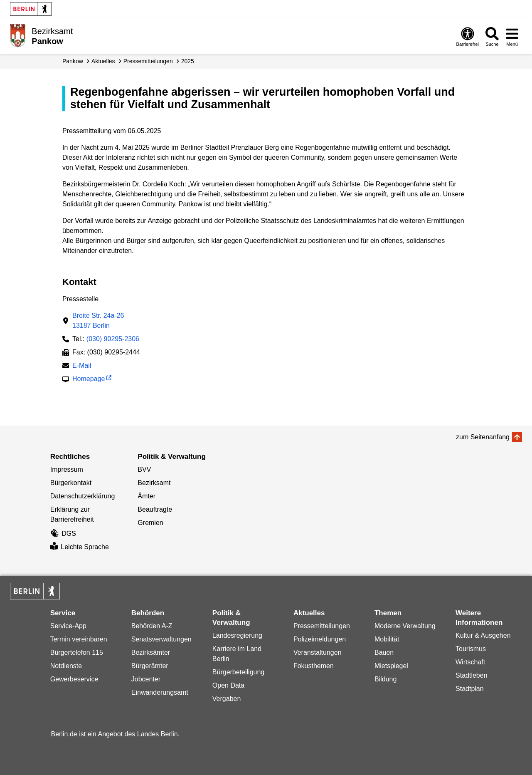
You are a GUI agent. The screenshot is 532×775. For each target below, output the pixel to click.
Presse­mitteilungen (148, 61)
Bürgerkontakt (71, 483)
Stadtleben (472, 675)
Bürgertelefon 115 (77, 652)
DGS (63, 534)
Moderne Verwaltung (405, 626)
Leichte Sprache (80, 547)
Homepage (89, 380)
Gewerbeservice (74, 679)
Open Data (228, 685)
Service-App (68, 626)
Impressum (67, 469)
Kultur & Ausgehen (483, 635)
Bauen (384, 652)
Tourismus (471, 649)
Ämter (147, 496)
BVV (144, 469)
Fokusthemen (314, 666)
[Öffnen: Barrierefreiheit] (468, 36)
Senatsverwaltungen (161, 639)
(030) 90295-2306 (113, 339)
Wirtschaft (470, 662)
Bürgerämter (150, 666)
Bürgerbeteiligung (238, 672)
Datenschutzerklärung (83, 496)
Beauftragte (155, 509)
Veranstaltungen (318, 652)
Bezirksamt (154, 483)
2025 (188, 61)
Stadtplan (470, 689)
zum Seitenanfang (483, 437)
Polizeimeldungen (320, 639)
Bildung (385, 679)
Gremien (150, 523)
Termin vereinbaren (79, 639)
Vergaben (227, 699)
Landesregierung (237, 635)
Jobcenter (146, 679)
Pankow (73, 61)
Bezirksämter (151, 652)
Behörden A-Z (152, 626)
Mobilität (387, 639)
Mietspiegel (391, 666)
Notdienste (66, 666)
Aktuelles (103, 61)
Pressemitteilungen (322, 626)
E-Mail (82, 366)
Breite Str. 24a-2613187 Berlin (98, 321)
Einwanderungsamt (160, 692)
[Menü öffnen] (512, 36)
